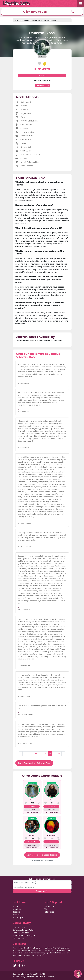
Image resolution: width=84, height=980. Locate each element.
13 (36, 754)
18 (59, 754)
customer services (36, 953)
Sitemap (50, 977)
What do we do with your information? (24, 937)
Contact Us (49, 906)
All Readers (25, 20)
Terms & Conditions (21, 933)
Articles (16, 915)
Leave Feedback (42, 86)
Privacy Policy (19, 927)
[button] (42, 12)
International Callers (36, 977)
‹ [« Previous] (21, 754)
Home (16, 20)
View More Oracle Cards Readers (42, 855)
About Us (17, 909)
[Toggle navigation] (81, 3)
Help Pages (49, 912)
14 (41, 754)
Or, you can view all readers (42, 861)
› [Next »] (63, 754)
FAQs (46, 909)
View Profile (32, 810)
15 (45, 754)
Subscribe (42, 891)
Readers (16, 912)
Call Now (42, 75)
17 (55, 754)
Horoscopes (18, 917)
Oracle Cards (37, 20)
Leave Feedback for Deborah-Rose (34, 763)
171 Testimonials (42, 81)
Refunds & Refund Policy (23, 930)
